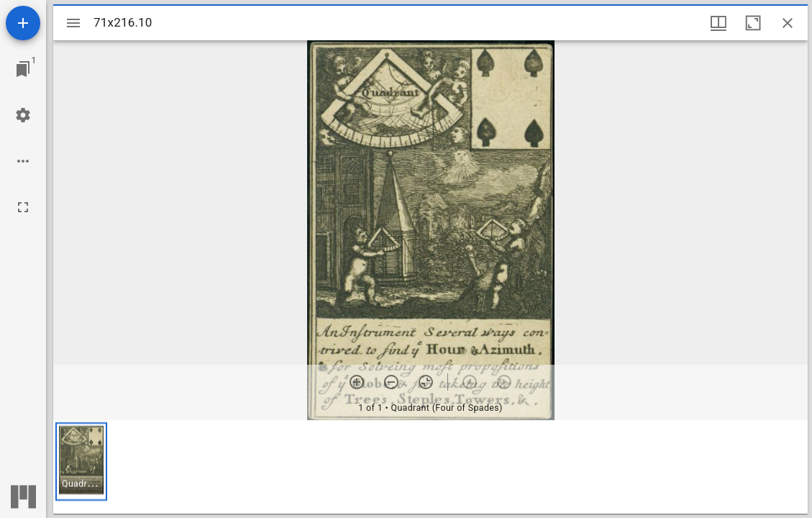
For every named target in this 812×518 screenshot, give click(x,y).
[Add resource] (23, 23)
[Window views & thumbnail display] (719, 23)
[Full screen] (23, 207)
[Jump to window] (23, 69)
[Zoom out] (391, 382)
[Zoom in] (357, 382)
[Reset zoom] (426, 382)
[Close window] (788, 23)
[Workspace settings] (23, 115)
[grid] (430, 467)
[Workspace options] (23, 161)
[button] (81, 462)
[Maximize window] (753, 23)
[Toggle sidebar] (73, 23)
